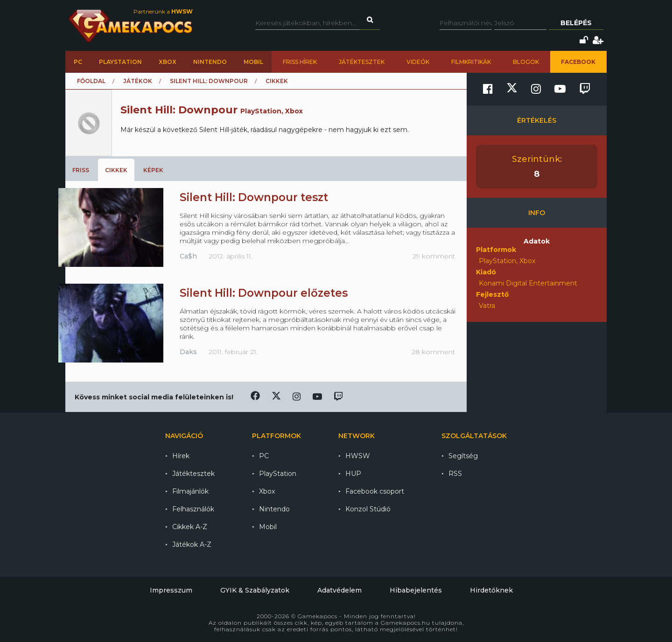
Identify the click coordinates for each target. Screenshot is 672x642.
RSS (455, 474)
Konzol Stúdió (368, 509)
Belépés (576, 23)
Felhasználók (193, 509)
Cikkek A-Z (190, 527)
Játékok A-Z (192, 544)
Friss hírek (300, 62)
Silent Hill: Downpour (209, 81)
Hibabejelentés (416, 590)
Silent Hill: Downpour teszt (254, 197)
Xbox (168, 62)
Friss (81, 170)
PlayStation (120, 62)
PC (78, 62)
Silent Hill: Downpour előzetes (264, 293)
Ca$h (188, 256)
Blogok (526, 62)
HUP (353, 474)
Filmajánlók (190, 491)
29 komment (434, 256)
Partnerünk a (163, 11)
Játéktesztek (362, 62)
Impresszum (171, 590)
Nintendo (210, 62)
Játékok (138, 81)
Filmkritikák (471, 62)
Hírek (181, 456)
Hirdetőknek (491, 590)
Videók (418, 62)
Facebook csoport (375, 491)
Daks (188, 352)
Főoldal (91, 81)
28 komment (433, 352)
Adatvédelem (339, 590)
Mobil (253, 62)
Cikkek (116, 170)
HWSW (358, 456)
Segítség (463, 456)
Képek (153, 170)
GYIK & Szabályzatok (255, 590)
